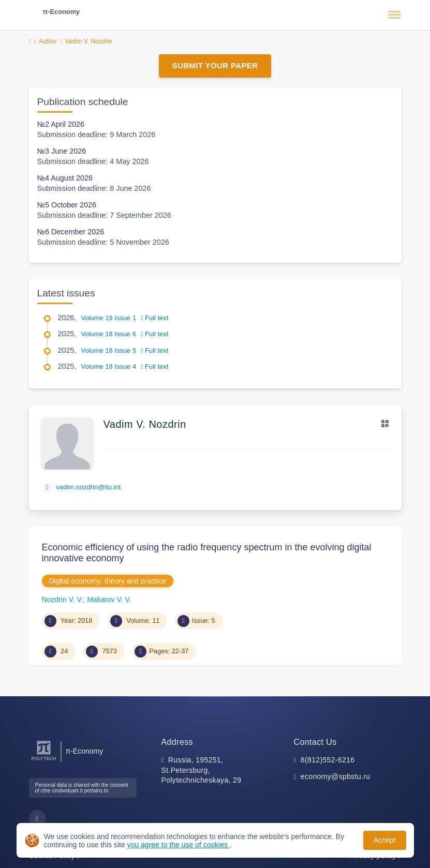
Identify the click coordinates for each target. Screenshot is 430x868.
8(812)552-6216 (328, 760)
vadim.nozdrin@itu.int (88, 487)
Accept (385, 840)
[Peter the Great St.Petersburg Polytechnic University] (44, 761)
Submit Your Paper (215, 65)
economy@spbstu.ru (336, 776)
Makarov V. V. (109, 600)
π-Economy (62, 12)
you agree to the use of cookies (179, 845)
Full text (155, 318)
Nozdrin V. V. (63, 600)
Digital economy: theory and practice (108, 581)
